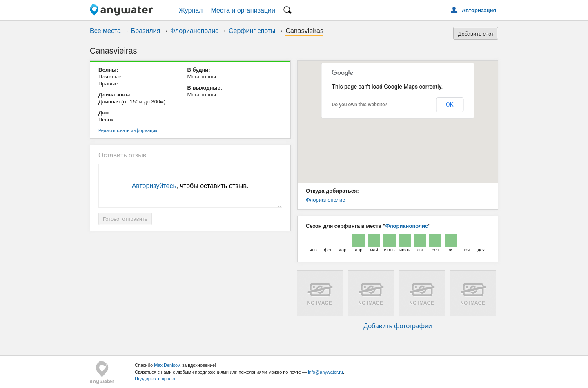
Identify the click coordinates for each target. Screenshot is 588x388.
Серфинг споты (252, 31)
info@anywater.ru (325, 372)
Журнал (191, 10)
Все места (105, 31)
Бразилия (146, 31)
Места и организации (243, 10)
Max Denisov (167, 365)
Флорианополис (194, 31)
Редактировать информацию (128, 130)
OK (450, 105)
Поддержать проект (155, 379)
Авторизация (479, 10)
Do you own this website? (360, 105)
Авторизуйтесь (154, 186)
